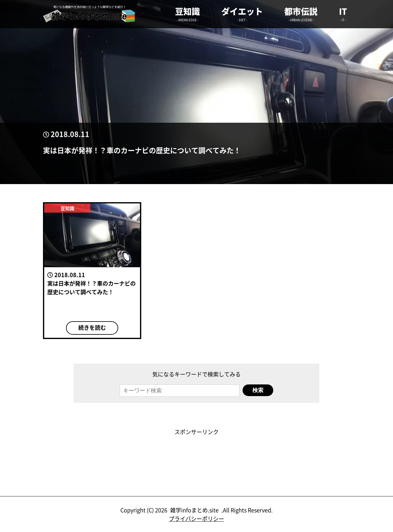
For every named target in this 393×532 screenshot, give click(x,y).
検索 (258, 390)
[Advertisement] (196, 450)
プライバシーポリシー (196, 519)
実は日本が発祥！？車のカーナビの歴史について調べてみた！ (142, 150)
